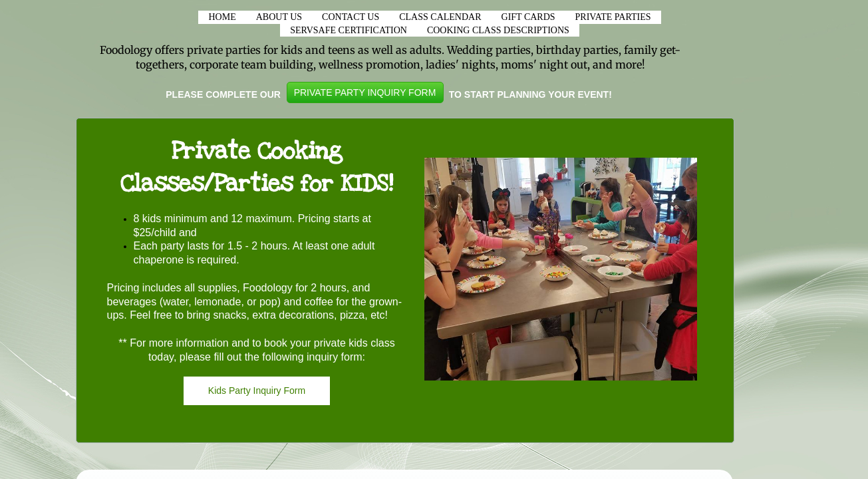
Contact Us (351, 17)
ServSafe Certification (349, 30)
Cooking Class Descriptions (498, 30)
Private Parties (613, 17)
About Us (279, 17)
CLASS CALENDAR (440, 17)
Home (222, 17)
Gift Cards (528, 17)
